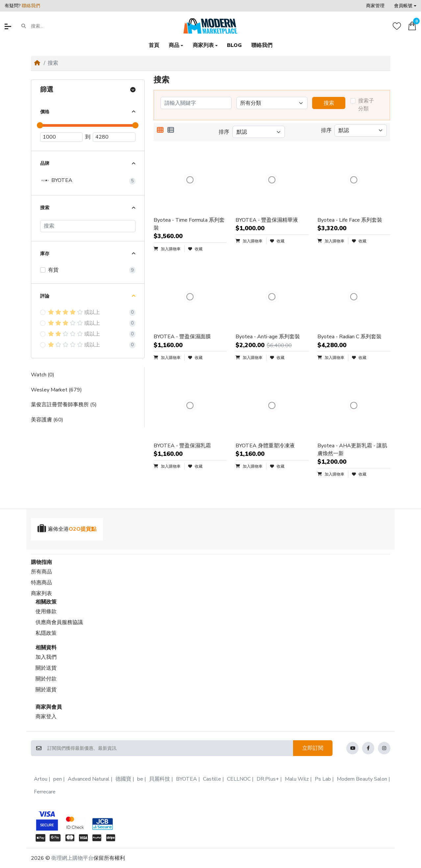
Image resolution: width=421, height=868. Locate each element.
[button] (405, 6)
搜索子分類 (366, 105)
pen (58, 779)
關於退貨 (46, 690)
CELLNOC (239, 779)
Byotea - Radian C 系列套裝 (349, 337)
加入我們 (46, 657)
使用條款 (46, 612)
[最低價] (62, 137)
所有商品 (41, 572)
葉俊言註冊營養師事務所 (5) (64, 405)
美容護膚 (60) (47, 420)
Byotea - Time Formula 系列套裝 (189, 224)
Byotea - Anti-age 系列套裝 (268, 337)
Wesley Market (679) (56, 390)
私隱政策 (46, 633)
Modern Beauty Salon (362, 779)
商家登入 (46, 717)
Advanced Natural (89, 779)
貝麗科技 (160, 779)
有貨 (53, 270)
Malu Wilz (297, 779)
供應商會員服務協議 (59, 622)
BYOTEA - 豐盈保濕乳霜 (182, 446)
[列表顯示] (171, 130)
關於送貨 (46, 668)
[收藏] (397, 26)
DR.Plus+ (268, 779)
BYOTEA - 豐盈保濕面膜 (182, 337)
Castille (212, 779)
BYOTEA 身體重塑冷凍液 (265, 446)
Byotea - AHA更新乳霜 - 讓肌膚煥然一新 (352, 450)
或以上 (74, 312)
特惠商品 (41, 583)
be (140, 779)
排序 (224, 132)
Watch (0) (43, 375)
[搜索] (88, 226)
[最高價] (114, 137)
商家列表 (41, 593)
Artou (41, 779)
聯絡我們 (31, 6)
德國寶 (123, 779)
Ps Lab (323, 779)
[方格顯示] (160, 130)
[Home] (37, 63)
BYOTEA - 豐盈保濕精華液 (267, 220)
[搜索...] (56, 26)
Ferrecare (45, 792)
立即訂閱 (313, 748)
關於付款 (46, 679)
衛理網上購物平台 (72, 858)
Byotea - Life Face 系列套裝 (350, 220)
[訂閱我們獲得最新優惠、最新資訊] (170, 748)
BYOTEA (56, 181)
